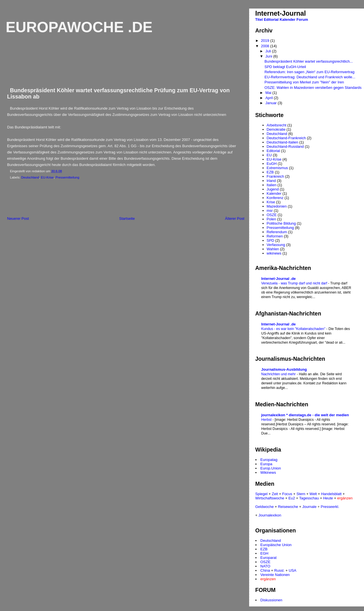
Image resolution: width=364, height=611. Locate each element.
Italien (272, 185)
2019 (266, 41)
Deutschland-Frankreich (286, 138)
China (265, 570)
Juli (269, 51)
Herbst (267, 420)
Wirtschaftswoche (270, 498)
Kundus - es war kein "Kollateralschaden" (294, 329)
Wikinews (268, 472)
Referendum (277, 232)
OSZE (272, 215)
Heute (328, 498)
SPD (271, 240)
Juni (269, 56)
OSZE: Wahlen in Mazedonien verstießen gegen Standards (313, 88)
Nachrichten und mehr (279, 374)
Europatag (269, 460)
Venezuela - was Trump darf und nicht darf (295, 283)
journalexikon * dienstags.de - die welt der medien (305, 415)
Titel (259, 20)
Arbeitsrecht (277, 125)
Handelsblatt (331, 494)
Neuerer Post (18, 219)
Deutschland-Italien (283, 142)
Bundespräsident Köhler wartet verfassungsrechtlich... (309, 61)
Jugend (273, 189)
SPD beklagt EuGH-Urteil (285, 67)
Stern (301, 494)
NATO (265, 566)
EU (269, 155)
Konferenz (275, 198)
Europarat (269, 558)
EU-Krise (47, 177)
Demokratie (276, 129)
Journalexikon (270, 515)
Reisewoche (288, 507)
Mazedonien (277, 206)
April (270, 98)
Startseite (127, 219)
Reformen (275, 236)
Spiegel (261, 494)
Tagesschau (309, 498)
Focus (287, 494)
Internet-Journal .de (279, 279)
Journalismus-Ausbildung (284, 369)
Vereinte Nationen (275, 575)
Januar (271, 103)
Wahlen (273, 249)
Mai (269, 93)
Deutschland (30, 177)
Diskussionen (271, 600)
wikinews (274, 253)
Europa (266, 464)
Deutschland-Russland (285, 146)
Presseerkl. (330, 507)
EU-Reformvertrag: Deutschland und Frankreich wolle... (310, 77)
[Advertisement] (105, 199)
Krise (271, 202)
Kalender (288, 20)
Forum (302, 20)
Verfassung (276, 245)
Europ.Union (271, 468)
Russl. (279, 570)
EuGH (272, 164)
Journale (309, 507)
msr (270, 211)
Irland (271, 181)
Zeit (275, 494)
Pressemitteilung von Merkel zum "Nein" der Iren (304, 82)
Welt (313, 494)
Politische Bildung (281, 223)
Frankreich (275, 176)
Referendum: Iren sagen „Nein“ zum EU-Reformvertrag (309, 72)
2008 (266, 46)
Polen (271, 219)
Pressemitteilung (67, 177)
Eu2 (292, 498)
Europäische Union (276, 545)
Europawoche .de (79, 27)
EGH (264, 553)
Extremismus (277, 168)
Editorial (271, 20)
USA (292, 570)
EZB (270, 172)
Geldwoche (265, 507)
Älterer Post (235, 219)
